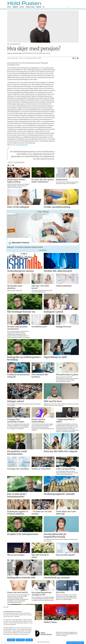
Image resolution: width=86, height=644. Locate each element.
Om (43, 7)
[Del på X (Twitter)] (76, 58)
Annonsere (39, 7)
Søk (67, 6)
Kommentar (15, 7)
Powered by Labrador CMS (43, 642)
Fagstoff (22, 7)
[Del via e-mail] (78, 58)
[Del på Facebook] (73, 58)
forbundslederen (19, 162)
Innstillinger (11, 640)
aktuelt (10, 162)
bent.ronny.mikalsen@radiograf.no (19, 145)
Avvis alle (29, 640)
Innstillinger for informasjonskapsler (75, 643)
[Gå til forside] (24, 3)
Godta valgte (20, 640)
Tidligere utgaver (30, 7)
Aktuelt (9, 7)
